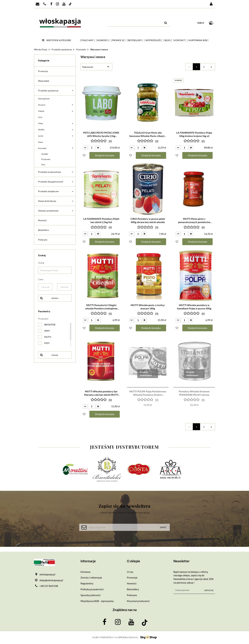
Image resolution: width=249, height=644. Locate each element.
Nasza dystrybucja (56, 201)
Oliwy (56, 123)
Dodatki (45, 154)
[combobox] (96, 67)
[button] (101, 561)
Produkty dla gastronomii (56, 182)
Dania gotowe (44, 99)
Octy (40, 117)
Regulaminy (87, 583)
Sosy (43, 164)
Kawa (40, 142)
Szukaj (55, 298)
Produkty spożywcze (56, 91)
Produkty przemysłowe (56, 172)
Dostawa (85, 572)
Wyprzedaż (44, 81)
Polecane (43, 240)
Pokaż (55, 355)
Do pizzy (56, 105)
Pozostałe (56, 148)
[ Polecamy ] (87, 40)
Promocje (43, 71)
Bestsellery (44, 230)
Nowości (42, 220)
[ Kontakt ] (180, 40)
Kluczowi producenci (138, 601)
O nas (130, 572)
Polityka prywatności (92, 589)
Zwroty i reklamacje (91, 577)
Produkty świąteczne (56, 191)
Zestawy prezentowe (56, 211)
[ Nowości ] (103, 40)
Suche (56, 136)
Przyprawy (46, 159)
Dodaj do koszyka (105, 155)
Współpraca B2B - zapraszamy (97, 601)
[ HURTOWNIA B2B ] (198, 40)
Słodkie (56, 130)
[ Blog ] (168, 40)
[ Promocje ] (118, 40)
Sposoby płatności (91, 595)
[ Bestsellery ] (135, 40)
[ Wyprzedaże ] (153, 40)
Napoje (56, 111)
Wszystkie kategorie (57, 40)
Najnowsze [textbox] (88, 67)
